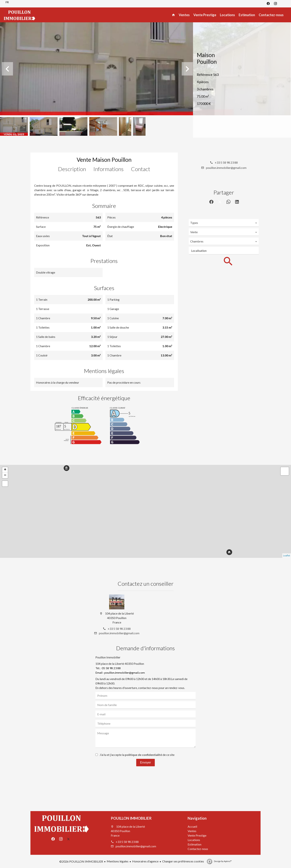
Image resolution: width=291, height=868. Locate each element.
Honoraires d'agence (145, 861)
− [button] (5, 475)
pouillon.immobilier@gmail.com (226, 168)
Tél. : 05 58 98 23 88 (108, 668)
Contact (141, 169)
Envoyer (146, 762)
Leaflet (287, 556)
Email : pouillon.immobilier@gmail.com (120, 672)
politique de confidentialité (143, 755)
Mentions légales (118, 861)
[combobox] (224, 223)
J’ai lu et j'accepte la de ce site (137, 755)
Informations (108, 169)
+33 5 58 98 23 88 (226, 162)
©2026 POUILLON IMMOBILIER (81, 861)
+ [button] (5, 470)
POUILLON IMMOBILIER (131, 818)
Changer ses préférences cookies (183, 861)
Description (72, 169)
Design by (223, 861)
